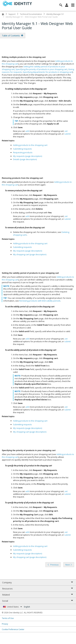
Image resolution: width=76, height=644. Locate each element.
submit (67, 134)
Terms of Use (8, 618)
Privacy (5, 624)
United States (15, 607)
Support (12, 14)
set (66, 131)
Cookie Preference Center (13, 629)
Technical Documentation (31, 14)
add (27, 131)
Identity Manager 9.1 (55, 14)
